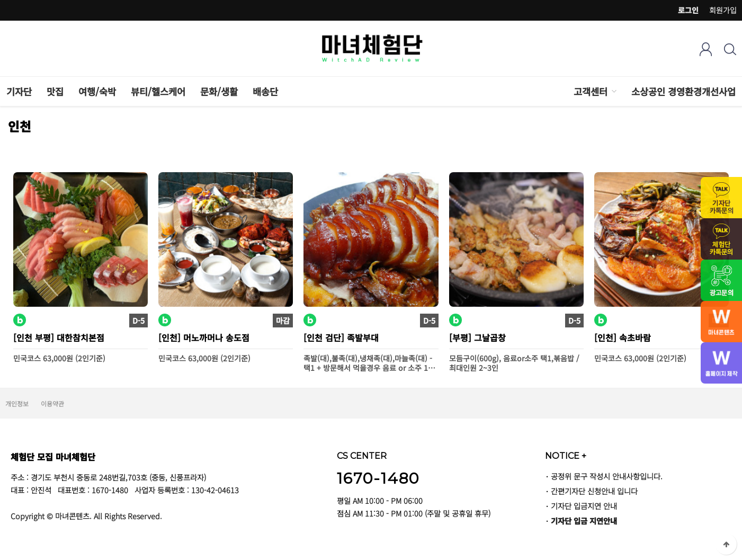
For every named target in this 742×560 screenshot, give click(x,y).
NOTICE (566, 456)
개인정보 (17, 403)
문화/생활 (219, 91)
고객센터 (591, 91)
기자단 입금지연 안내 (584, 506)
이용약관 (52, 403)
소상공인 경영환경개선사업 (683, 91)
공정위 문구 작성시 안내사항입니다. (607, 476)
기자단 (19, 91)
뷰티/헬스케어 (158, 91)
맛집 (55, 91)
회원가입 (723, 10)
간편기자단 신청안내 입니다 (594, 491)
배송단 (265, 91)
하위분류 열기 (613, 91)
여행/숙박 (97, 91)
